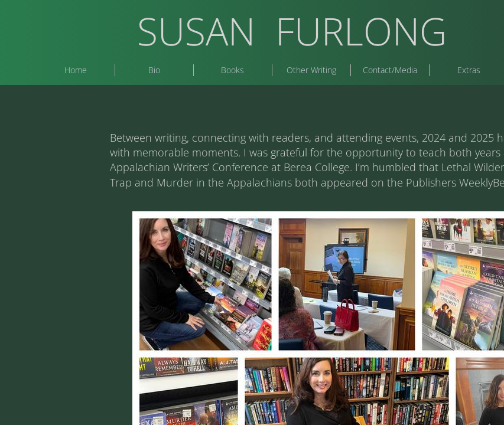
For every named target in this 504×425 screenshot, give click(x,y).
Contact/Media (390, 70)
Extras (469, 70)
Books (233, 70)
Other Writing (311, 70)
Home (76, 70)
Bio (154, 70)
